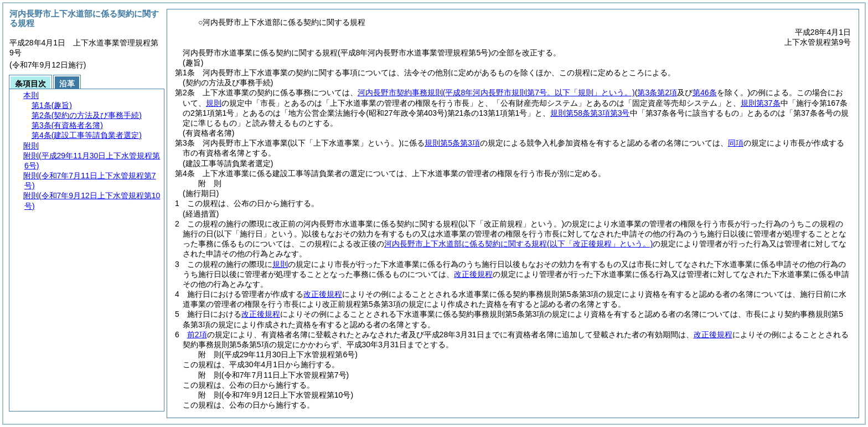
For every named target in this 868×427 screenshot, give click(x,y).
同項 (736, 143)
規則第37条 (761, 103)
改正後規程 (473, 274)
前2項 (197, 335)
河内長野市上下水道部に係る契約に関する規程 (518, 244)
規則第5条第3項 (452, 143)
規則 (214, 103)
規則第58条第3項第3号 (590, 113)
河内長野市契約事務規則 (496, 92)
